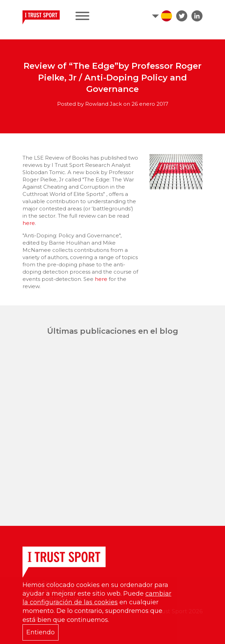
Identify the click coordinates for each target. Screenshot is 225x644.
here (29, 223)
